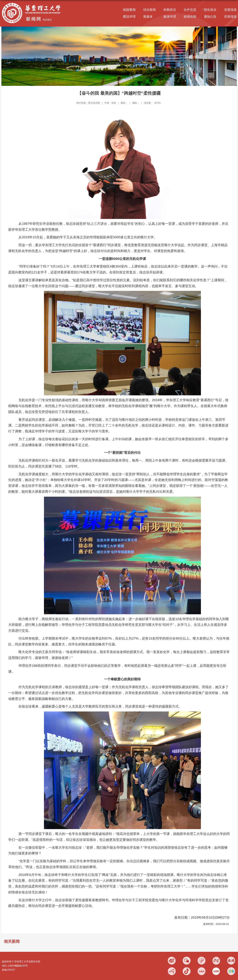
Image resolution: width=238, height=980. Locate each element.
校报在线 (190, 17)
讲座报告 (230, 17)
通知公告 (210, 17)
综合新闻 (150, 10)
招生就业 (210, 10)
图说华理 (129, 17)
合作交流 (190, 10)
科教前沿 (170, 10)
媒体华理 (170, 17)
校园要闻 (129, 10)
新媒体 (148, 17)
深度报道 (230, 10)
